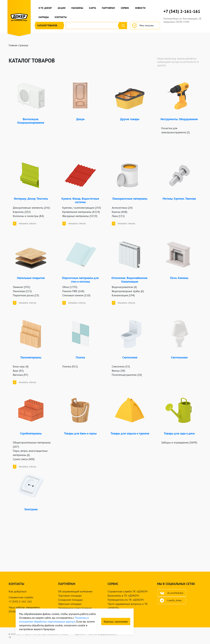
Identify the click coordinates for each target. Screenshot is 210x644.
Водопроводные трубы (128, 291)
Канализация (123, 295)
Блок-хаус (21, 366)
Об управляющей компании (75, 591)
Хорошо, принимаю (116, 621)
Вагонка (20, 375)
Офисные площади (70, 604)
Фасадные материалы (80, 216)
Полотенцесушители (127, 375)
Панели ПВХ (73, 291)
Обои (70, 287)
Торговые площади (70, 596)
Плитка (70, 366)
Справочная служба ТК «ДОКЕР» (128, 591)
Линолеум (22, 291)
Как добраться (18, 591)
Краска (119, 212)
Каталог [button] (49, 26)
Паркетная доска (26, 295)
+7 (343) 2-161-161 (182, 11)
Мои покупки (145, 26)
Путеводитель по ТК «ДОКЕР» (126, 600)
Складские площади (70, 600)
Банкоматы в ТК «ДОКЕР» (123, 596)
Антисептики (122, 208)
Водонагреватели (124, 287)
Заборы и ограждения (179, 442)
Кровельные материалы (81, 212)
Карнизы (22, 212)
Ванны (118, 371)
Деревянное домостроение (75, 608)
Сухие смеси (24, 459)
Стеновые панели (76, 295)
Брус (18, 371)
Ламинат (21, 287)
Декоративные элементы (31, 208)
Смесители (121, 366)
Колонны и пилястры (28, 216)
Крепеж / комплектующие (82, 208)
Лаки (118, 216)
